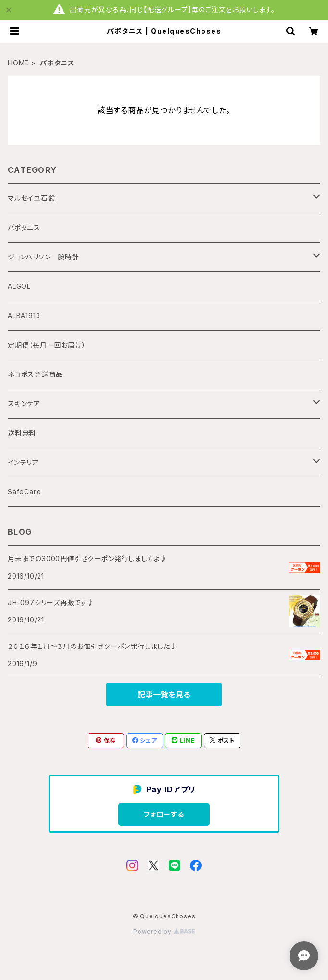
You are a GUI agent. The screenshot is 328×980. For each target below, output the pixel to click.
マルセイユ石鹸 (32, 198)
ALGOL (19, 286)
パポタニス (24, 227)
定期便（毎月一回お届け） (47, 345)
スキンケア (24, 404)
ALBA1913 (24, 316)
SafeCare (24, 492)
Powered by (164, 932)
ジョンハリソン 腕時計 (44, 257)
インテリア (23, 462)
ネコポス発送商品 (35, 374)
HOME (18, 63)
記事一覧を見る (164, 695)
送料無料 (22, 433)
